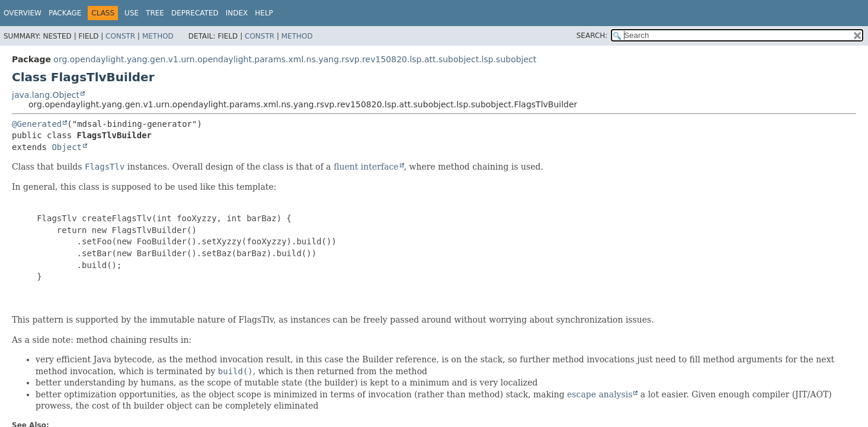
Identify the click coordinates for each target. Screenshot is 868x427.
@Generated (37, 124)
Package (65, 13)
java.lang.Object (46, 95)
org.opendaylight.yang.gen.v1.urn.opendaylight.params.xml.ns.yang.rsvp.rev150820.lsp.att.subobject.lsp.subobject (295, 59)
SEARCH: (592, 36)
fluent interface (366, 167)
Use (132, 13)
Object (67, 147)
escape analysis (600, 394)
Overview (23, 13)
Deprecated (195, 13)
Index (237, 13)
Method (158, 36)
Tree (155, 13)
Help (264, 13)
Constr (120, 36)
